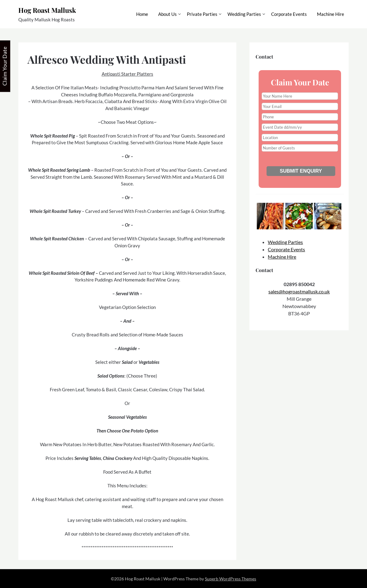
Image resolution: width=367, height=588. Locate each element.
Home (142, 14)
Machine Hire (331, 14)
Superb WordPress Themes (231, 579)
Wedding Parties (244, 14)
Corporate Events (289, 14)
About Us (167, 14)
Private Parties (202, 14)
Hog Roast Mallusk (47, 10)
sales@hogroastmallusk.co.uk (299, 291)
